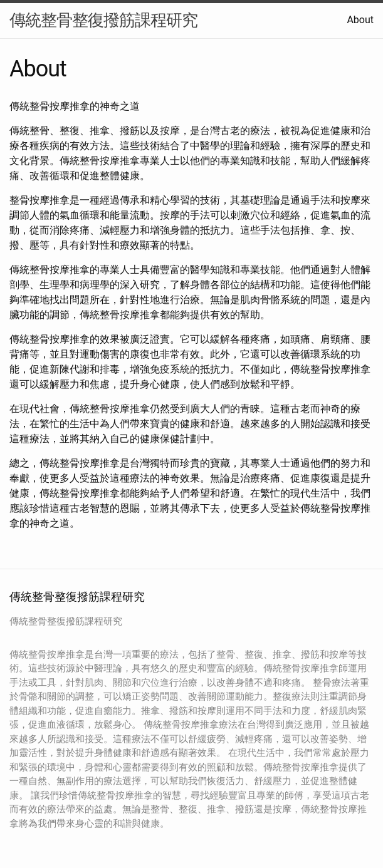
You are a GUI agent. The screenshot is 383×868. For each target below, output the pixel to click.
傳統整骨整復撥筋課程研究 (103, 20)
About (360, 20)
